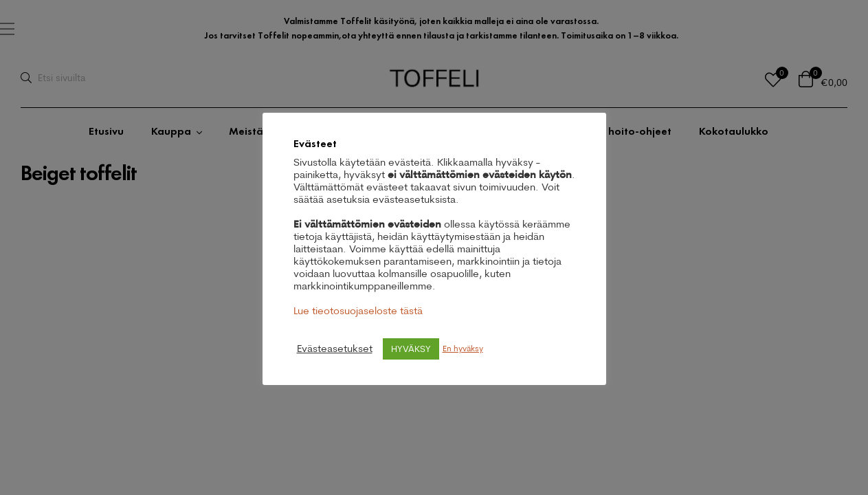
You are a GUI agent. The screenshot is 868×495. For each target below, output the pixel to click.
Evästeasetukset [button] (335, 349)
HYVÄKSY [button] (411, 349)
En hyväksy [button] (463, 348)
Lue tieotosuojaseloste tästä (358, 310)
